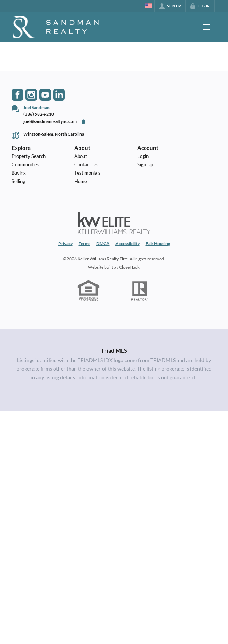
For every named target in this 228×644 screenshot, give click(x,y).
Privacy (66, 243)
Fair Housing (158, 243)
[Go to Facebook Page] (17, 95)
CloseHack (129, 267)
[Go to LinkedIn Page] (59, 95)
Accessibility (128, 243)
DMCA (103, 243)
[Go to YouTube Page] (45, 95)
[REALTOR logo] (139, 291)
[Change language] (148, 6)
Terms (84, 243)
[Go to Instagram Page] (31, 95)
